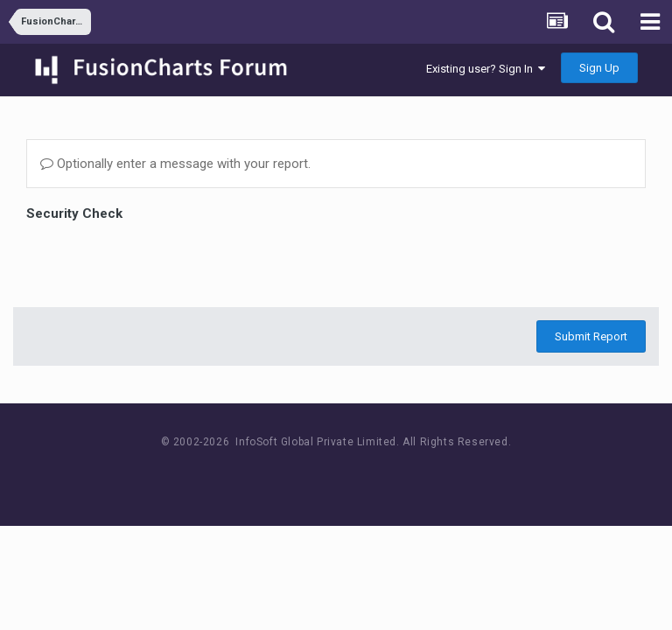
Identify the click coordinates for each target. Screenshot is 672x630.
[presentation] (159, 260)
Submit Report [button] (591, 336)
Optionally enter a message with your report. (175, 164)
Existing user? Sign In (486, 69)
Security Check (74, 213)
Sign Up (599, 68)
